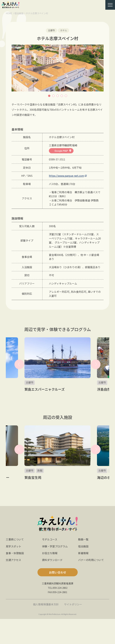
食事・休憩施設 (15, 553)
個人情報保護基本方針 (46, 604)
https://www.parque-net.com (67, 176)
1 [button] (49, 96)
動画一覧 (83, 539)
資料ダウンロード (52, 560)
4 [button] (62, 96)
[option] (58, 68)
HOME (9, 13)
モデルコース (50, 539)
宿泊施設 (19, 13)
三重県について (15, 539)
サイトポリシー (73, 604)
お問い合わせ (58, 572)
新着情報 (83, 553)
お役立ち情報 (50, 553)
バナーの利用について (91, 560)
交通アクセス (13, 560)
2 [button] (53, 96)
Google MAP (61, 151)
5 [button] (66, 96)
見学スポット (14, 546)
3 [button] (58, 96)
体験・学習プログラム (55, 546)
